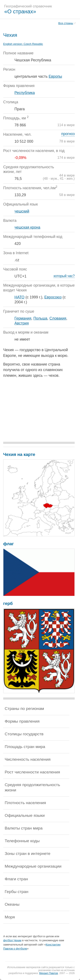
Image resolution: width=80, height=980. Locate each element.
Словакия (58, 318)
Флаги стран (16, 879)
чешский (22, 211)
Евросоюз (53, 297)
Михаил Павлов (48, 973)
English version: (23, 44)
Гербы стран (17, 892)
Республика (25, 93)
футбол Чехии (12, 940)
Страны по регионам (24, 709)
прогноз (68, 134)
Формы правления (22, 721)
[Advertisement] (39, 411)
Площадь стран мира (25, 747)
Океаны (12, 904)
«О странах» (20, 11)
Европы (55, 76)
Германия (23, 318)
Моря (10, 917)
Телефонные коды (22, 841)
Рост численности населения (32, 772)
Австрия (22, 323)
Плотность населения (25, 803)
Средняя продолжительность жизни (32, 787)
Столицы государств (24, 734)
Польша (40, 318)
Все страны (66, 23)
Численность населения (28, 759)
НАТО (20, 297)
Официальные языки (25, 815)
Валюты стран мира (24, 828)
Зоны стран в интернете (28, 854)
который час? (64, 276)
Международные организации (33, 866)
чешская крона (27, 227)
